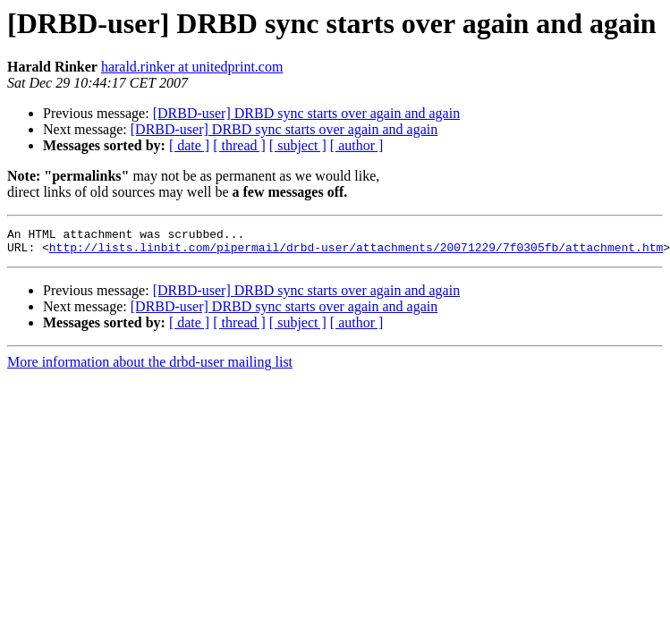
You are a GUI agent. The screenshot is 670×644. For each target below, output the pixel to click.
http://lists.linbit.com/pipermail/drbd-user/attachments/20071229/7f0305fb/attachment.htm (356, 252)
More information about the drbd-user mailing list (150, 367)
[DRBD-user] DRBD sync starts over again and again (306, 113)
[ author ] (357, 145)
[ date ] (189, 145)
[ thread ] (239, 145)
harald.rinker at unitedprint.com (192, 67)
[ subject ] (298, 145)
